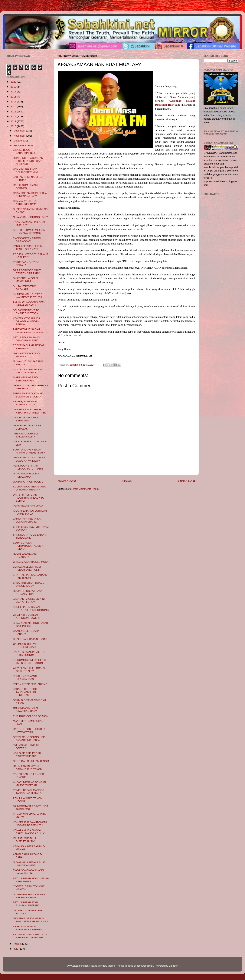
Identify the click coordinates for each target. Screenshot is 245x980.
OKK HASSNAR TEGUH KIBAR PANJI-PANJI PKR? (30, 411)
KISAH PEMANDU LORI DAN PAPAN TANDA (30, 512)
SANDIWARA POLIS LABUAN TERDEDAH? (30, 536)
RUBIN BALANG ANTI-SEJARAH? (26, 555)
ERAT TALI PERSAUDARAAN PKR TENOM (30, 576)
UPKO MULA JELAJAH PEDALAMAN (26, 475)
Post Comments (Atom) (86, 489)
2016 (14, 97)
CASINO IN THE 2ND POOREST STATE (25, 645)
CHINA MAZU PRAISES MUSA (31, 562)
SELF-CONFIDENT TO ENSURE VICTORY (26, 312)
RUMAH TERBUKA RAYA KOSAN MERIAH (28, 592)
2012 (14, 116)
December (20, 131)
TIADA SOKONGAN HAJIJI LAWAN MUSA (28, 872)
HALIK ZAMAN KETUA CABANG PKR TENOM (28, 768)
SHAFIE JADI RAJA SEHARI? (30, 639)
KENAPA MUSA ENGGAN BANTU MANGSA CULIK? (29, 832)
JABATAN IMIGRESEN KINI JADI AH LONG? (29, 600)
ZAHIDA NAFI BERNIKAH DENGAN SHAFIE (28, 520)
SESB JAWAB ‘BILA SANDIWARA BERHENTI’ (29, 928)
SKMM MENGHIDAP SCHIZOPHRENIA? (26, 170)
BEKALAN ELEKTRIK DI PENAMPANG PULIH (27, 568)
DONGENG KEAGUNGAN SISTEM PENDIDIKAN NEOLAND (28, 161)
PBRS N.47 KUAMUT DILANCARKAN (25, 678)
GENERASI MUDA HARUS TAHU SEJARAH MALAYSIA (31, 920)
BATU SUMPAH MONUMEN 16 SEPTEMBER (31, 880)
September (20, 146)
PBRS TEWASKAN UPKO (28, 506)
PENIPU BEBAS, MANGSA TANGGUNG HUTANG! (28, 792)
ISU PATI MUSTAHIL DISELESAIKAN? (25, 840)
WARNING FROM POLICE (28, 482)
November (20, 136)
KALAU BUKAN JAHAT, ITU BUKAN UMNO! (29, 654)
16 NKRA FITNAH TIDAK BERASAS (27, 427)
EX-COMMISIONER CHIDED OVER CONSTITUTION (30, 661)
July (16, 949)
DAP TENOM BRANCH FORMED (26, 186)
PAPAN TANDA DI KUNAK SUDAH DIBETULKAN (28, 395)
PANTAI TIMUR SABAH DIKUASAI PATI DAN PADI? (30, 331)
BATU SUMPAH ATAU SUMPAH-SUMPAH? (26, 904)
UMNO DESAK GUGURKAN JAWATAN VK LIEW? (29, 459)
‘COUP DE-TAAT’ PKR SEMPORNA (26, 419)
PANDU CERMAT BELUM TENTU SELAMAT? (28, 248)
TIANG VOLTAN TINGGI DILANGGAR (27, 240)
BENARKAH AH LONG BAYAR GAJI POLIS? (31, 625)
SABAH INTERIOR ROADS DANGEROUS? (29, 584)
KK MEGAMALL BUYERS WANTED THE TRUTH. (28, 296)
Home (127, 481)
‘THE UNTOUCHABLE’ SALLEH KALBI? (26, 435)
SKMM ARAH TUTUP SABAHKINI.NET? (25, 203)
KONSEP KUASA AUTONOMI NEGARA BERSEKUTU (30, 824)
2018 (14, 92)
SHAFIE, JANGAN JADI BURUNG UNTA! (27, 403)
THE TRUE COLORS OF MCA (30, 716)
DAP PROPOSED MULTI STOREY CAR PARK (27, 272)
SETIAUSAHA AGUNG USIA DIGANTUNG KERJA (29, 739)
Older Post (187, 481)
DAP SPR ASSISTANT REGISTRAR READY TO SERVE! (29, 498)
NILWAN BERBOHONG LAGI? (30, 217)
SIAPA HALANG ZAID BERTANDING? (25, 379)
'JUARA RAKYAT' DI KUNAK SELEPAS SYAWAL (29, 896)
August (18, 944)
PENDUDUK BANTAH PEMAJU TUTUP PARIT (28, 467)
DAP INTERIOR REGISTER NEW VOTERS (29, 731)
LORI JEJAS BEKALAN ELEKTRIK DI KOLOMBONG (31, 608)
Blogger (173, 966)
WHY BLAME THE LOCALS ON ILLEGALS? (29, 670)
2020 (14, 82)
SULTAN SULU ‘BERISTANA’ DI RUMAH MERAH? (29, 488)
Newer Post (67, 481)
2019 (14, 87)
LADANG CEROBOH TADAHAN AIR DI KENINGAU (25, 692)
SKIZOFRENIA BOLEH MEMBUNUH (26, 280)
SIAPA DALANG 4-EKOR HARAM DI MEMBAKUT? (29, 451)
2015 (14, 102)
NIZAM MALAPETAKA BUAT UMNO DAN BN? (29, 864)
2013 (14, 112)
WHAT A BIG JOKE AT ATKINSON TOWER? (27, 616)
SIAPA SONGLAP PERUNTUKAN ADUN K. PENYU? (29, 546)
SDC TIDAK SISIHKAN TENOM (31, 761)
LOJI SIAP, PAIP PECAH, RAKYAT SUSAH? (27, 755)
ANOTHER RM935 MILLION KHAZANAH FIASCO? (29, 232)
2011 (14, 121)
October (18, 141)
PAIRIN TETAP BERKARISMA (30, 684)
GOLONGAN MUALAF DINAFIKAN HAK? (26, 710)
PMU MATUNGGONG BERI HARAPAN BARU (29, 304)
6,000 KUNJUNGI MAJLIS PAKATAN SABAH (28, 371)
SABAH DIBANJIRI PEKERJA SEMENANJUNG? (30, 195)
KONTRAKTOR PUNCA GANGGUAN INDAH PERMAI (27, 321)
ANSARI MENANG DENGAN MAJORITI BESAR (29, 784)
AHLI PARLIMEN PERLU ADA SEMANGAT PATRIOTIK (30, 936)
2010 (14, 126)
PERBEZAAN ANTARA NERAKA (26, 264)
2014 (14, 106)
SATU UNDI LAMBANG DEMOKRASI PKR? (26, 339)
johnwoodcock (145, 966)
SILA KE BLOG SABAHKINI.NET (24, 151)
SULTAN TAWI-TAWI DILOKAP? (25, 288)
